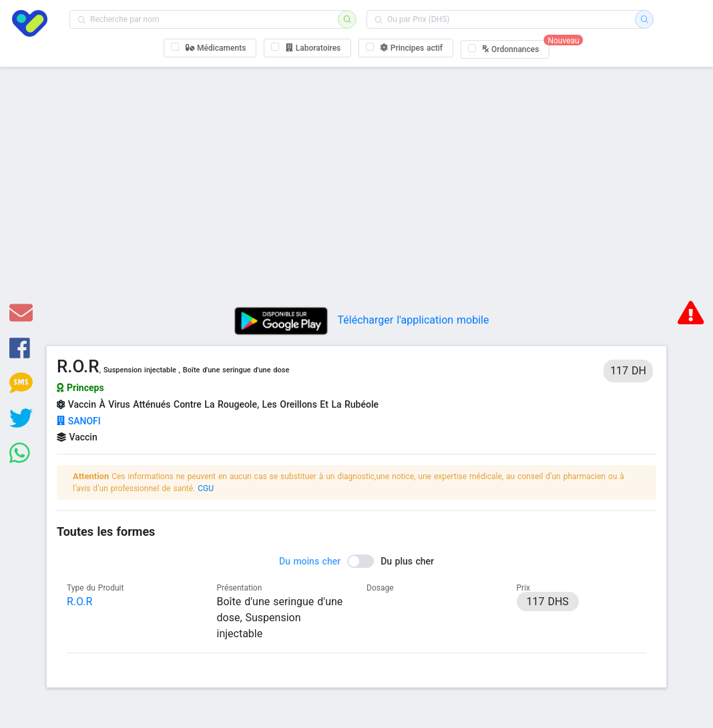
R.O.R (79, 602)
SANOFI (79, 421)
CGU (206, 488)
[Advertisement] (356, 193)
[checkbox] (210, 48)
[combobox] (208, 19)
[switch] (356, 561)
